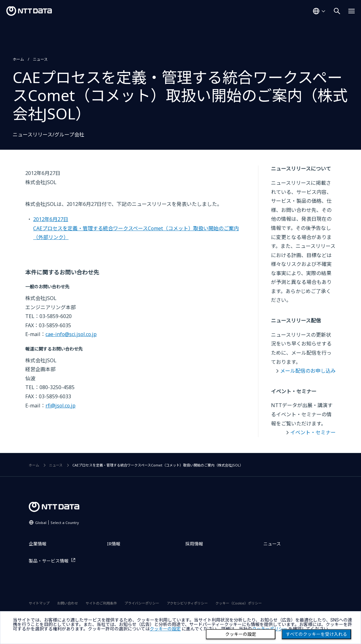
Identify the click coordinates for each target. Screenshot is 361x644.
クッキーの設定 (241, 634)
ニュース (40, 59)
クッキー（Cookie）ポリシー (239, 603)
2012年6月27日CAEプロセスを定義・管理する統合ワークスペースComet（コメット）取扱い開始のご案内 (136, 228)
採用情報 (194, 544)
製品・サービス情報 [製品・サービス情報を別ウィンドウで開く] (49, 561)
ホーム (18, 59)
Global (57, 523)
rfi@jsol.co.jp (60, 406)
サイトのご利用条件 (101, 603)
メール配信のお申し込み (308, 371)
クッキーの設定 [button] (165, 629)
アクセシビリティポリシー (187, 603)
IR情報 (114, 544)
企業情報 (38, 544)
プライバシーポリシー (142, 603)
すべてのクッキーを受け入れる (316, 634)
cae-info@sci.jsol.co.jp (71, 334)
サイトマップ (39, 603)
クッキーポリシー (270, 629)
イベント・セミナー (313, 432)
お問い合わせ (68, 603)
